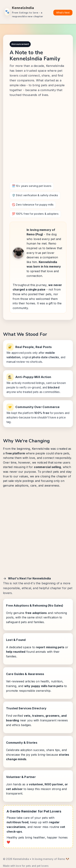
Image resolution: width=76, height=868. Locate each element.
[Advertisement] (38, 141)
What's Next (63, 13)
